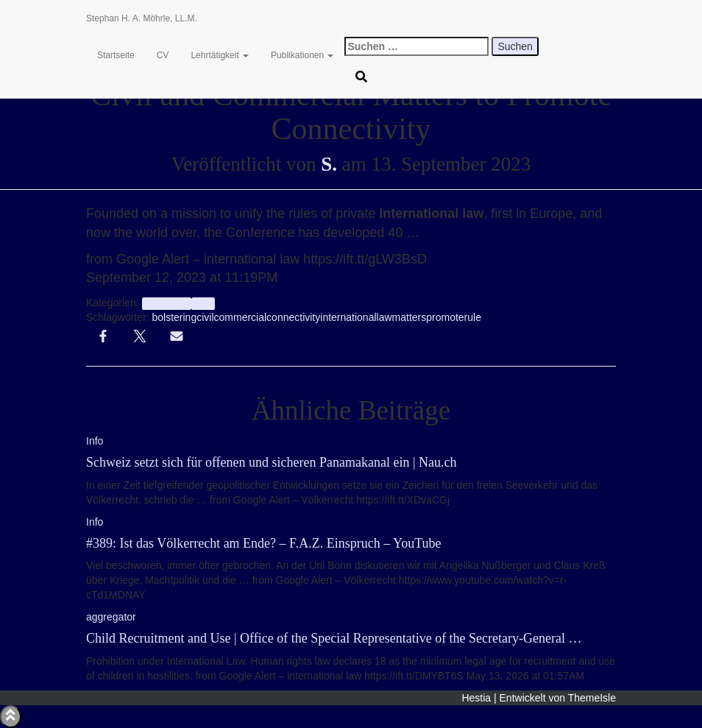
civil (205, 317)
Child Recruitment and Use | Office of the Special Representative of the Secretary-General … (334, 638)
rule (473, 317)
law (384, 317)
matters (409, 317)
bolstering (174, 317)
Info (203, 303)
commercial (241, 317)
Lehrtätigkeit (220, 55)
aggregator (167, 303)
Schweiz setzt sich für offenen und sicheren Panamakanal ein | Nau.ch (272, 462)
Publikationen (302, 55)
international (348, 317)
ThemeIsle (592, 698)
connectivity (293, 317)
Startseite (116, 55)
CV (163, 55)
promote (445, 317)
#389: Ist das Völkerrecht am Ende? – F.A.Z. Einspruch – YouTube (264, 543)
